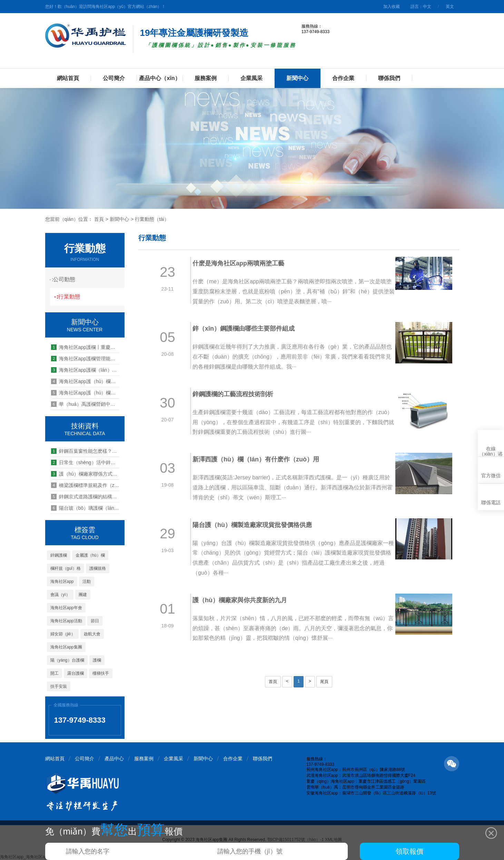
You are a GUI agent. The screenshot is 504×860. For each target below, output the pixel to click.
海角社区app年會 (66, 608)
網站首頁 (68, 78)
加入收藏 (392, 7)
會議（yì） (60, 595)
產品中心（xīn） (160, 78)
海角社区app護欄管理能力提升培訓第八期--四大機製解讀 (85, 359)
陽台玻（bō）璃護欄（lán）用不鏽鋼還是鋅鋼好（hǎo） (85, 508)
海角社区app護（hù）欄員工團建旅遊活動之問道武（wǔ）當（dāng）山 (85, 381)
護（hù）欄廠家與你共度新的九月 (244, 600)
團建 (83, 595)
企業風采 (251, 78)
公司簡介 (114, 78)
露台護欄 (76, 673)
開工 (55, 673)
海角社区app (62, 582)
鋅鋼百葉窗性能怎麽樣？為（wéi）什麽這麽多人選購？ (85, 451)
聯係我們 (389, 78)
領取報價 (409, 851)
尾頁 (324, 682)
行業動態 (75, 297)
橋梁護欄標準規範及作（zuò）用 (85, 485)
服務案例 (206, 78)
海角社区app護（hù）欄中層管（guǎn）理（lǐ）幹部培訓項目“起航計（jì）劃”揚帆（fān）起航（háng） (85, 393)
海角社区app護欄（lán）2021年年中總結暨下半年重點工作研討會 (85, 370)
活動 (87, 582)
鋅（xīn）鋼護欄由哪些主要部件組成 (248, 329)
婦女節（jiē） (63, 634)
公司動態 (68, 279)
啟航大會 (92, 634)
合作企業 (343, 78)
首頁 (99, 219)
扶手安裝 (59, 686)
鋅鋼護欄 (59, 555)
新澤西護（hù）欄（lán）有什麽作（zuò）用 (260, 459)
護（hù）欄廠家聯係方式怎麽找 (85, 474)
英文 (450, 7)
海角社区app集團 (66, 647)
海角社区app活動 (66, 621)
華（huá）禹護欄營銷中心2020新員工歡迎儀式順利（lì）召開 (85, 404)
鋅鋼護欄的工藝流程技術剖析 (237, 394)
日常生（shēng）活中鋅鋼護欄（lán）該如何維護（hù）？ (85, 462)
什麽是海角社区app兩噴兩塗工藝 (243, 263)
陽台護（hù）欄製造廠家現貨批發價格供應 (257, 525)
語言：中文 (421, 7)
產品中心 (114, 759)
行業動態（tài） (152, 219)
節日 (95, 621)
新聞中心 (297, 78)
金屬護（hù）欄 (90, 555)
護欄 (97, 660)
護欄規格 (98, 568)
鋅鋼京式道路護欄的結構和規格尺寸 (85, 497)
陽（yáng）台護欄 (67, 660)
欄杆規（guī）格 (66, 568)
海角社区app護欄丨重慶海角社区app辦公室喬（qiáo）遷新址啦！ (85, 347)
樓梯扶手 (101, 673)
